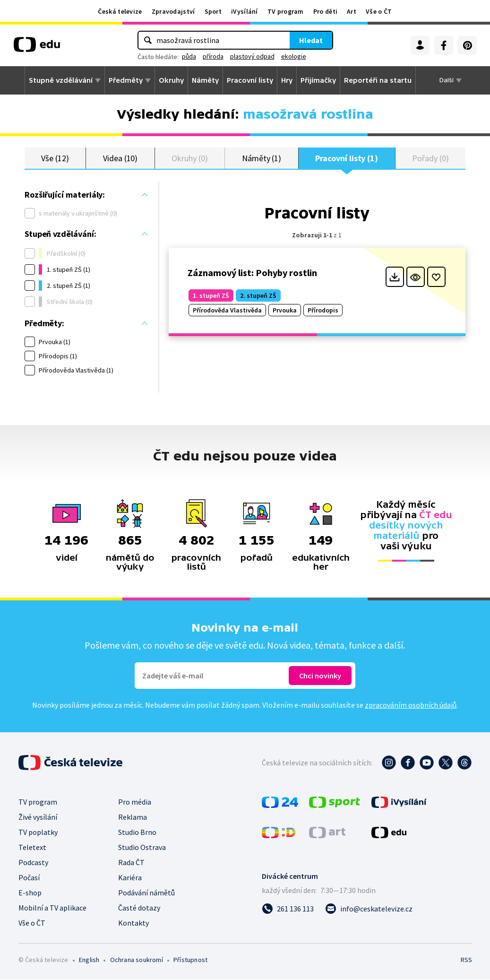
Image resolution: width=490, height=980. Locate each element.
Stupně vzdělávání (61, 80)
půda (189, 56)
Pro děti (325, 11)
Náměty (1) (262, 158)
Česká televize (120, 11)
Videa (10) (120, 158)
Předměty (126, 80)
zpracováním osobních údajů (411, 705)
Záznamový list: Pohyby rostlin (252, 273)
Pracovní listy (250, 80)
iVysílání (245, 11)
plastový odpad (252, 56)
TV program (286, 11)
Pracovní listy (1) (347, 158)
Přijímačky (318, 80)
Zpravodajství (173, 11)
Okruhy (171, 80)
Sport (213, 11)
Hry (287, 80)
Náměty (205, 80)
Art (352, 11)
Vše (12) (55, 158)
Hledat (311, 40)
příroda (213, 56)
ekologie (294, 56)
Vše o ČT (379, 11)
